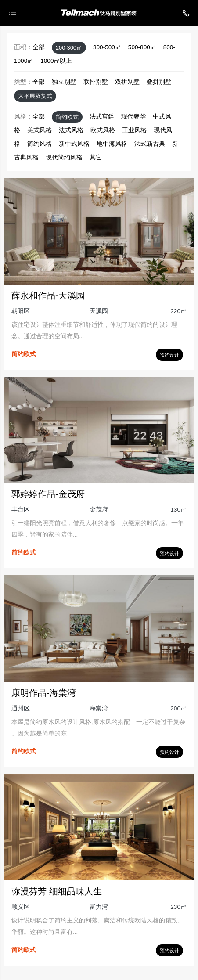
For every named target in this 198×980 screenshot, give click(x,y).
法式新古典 (150, 144)
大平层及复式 (35, 96)
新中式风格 (74, 144)
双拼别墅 (127, 82)
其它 (96, 157)
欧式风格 (103, 130)
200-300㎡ (69, 48)
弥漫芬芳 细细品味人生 (57, 891)
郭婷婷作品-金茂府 (48, 494)
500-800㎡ (142, 47)
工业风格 (134, 130)
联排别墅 (96, 82)
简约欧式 (67, 117)
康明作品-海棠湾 (44, 693)
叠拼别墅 (159, 82)
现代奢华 (133, 117)
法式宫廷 (102, 117)
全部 (39, 47)
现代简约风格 (64, 157)
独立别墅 (64, 82)
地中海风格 (112, 144)
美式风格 (40, 130)
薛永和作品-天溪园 (48, 295)
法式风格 (71, 130)
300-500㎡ (107, 47)
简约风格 (40, 144)
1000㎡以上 (56, 61)
